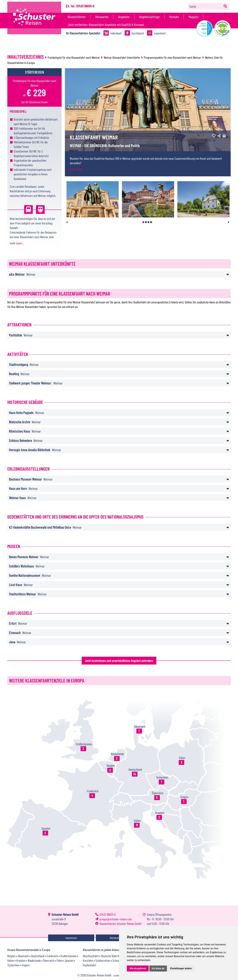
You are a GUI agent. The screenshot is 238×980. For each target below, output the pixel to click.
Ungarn (26, 965)
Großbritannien (68, 956)
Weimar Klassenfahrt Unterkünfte (122, 57)
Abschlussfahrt (91, 956)
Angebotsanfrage (149, 17)
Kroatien (21, 960)
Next (228, 222)
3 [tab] (149, 222)
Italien (11, 960)
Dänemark (23, 956)
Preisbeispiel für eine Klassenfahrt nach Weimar (74, 57)
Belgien (11, 956)
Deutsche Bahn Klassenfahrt (116, 956)
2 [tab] (146, 222)
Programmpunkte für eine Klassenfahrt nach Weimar (172, 57)
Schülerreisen (103, 960)
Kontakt (174, 17)
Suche (193, 6)
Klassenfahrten (77, 17)
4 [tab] (151, 222)
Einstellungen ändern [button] (181, 968)
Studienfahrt (89, 965)
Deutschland (38, 956)
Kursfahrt (88, 960)
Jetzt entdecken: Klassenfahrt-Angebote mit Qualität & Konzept (106, 24)
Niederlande (34, 960)
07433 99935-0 (108, 914)
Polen (60, 960)
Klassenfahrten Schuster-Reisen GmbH (120, 924)
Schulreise (118, 960)
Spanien (69, 960)
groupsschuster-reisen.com (116, 919)
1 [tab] (143, 222)
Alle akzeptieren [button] (138, 968)
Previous (67, 222)
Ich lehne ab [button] (158, 968)
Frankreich (52, 956)
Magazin (193, 17)
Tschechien (13, 965)
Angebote (124, 17)
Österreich (49, 960)
